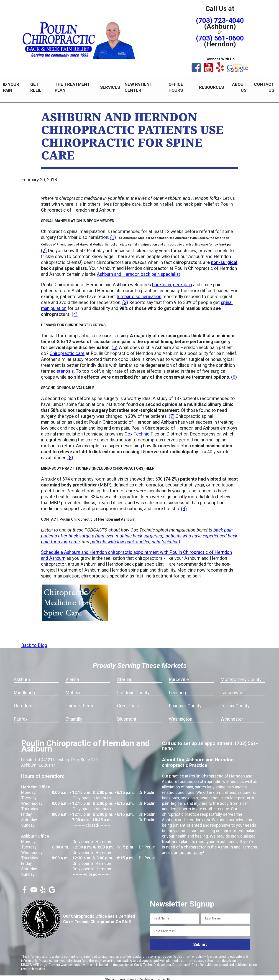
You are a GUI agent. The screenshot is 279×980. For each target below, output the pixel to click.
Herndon (22, 703)
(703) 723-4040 (220, 20)
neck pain (183, 282)
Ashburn (22, 677)
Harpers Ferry (79, 703)
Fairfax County (235, 703)
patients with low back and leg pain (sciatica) (135, 539)
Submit (200, 942)
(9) (184, 506)
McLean (73, 690)
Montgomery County (241, 677)
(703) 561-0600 (220, 38)
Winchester (232, 717)
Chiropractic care (67, 351)
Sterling (125, 677)
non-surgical (224, 260)
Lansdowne (232, 690)
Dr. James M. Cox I (185, 962)
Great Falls (128, 703)
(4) (75, 312)
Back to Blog (34, 643)
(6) (234, 375)
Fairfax (21, 717)
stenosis (65, 369)
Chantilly (74, 717)
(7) (172, 414)
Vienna (72, 677)
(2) (44, 248)
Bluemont (127, 717)
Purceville (179, 677)
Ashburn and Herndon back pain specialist (138, 272)
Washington (180, 717)
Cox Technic (137, 431)
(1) (113, 235)
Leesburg (178, 690)
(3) (125, 300)
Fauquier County (185, 703)
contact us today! (187, 850)
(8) (70, 455)
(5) (114, 345)
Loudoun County (133, 690)
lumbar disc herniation (139, 294)
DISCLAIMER (30, 962)
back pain (162, 282)
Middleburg (25, 690)
